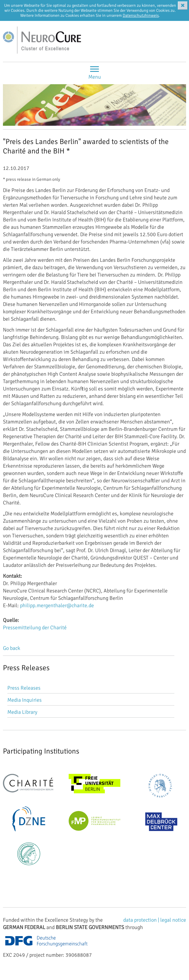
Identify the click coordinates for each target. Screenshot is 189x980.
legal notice (173, 920)
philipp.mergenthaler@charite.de (57, 605)
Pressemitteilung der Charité (35, 628)
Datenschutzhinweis (141, 15)
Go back (12, 648)
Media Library (22, 712)
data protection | (142, 920)
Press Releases (24, 688)
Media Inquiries (25, 700)
